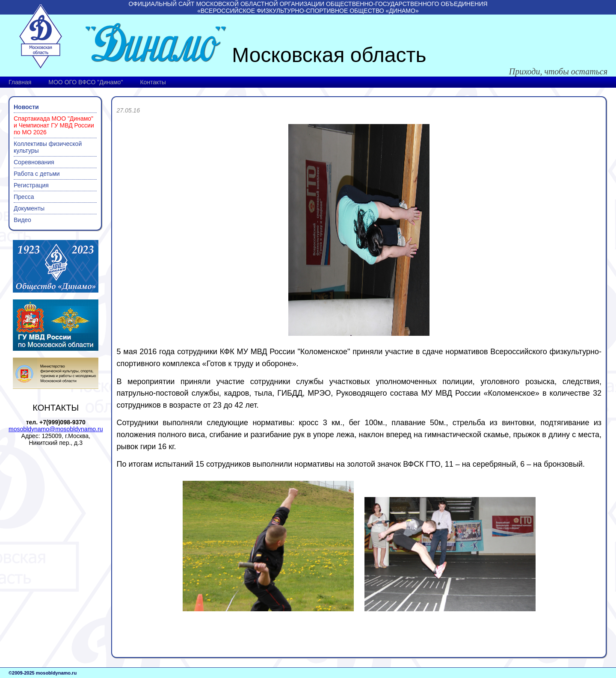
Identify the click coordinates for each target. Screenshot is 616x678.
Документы (29, 208)
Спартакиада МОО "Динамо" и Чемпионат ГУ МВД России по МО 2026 (54, 125)
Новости (26, 107)
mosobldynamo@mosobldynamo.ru (56, 429)
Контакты (153, 82)
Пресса (24, 197)
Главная (20, 82)
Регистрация (31, 185)
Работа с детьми (37, 174)
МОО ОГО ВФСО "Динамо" (86, 82)
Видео (22, 220)
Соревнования (34, 162)
